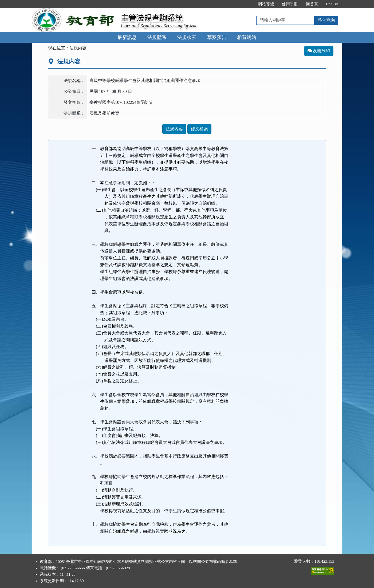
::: (248, 4)
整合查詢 (326, 20)
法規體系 (157, 37)
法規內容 (174, 129)
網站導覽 (266, 4)
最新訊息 (127, 37)
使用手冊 (290, 4)
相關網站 (247, 37)
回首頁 (312, 4)
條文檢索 (199, 129)
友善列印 (319, 51)
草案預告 (217, 37)
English (332, 4)
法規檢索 (187, 37)
